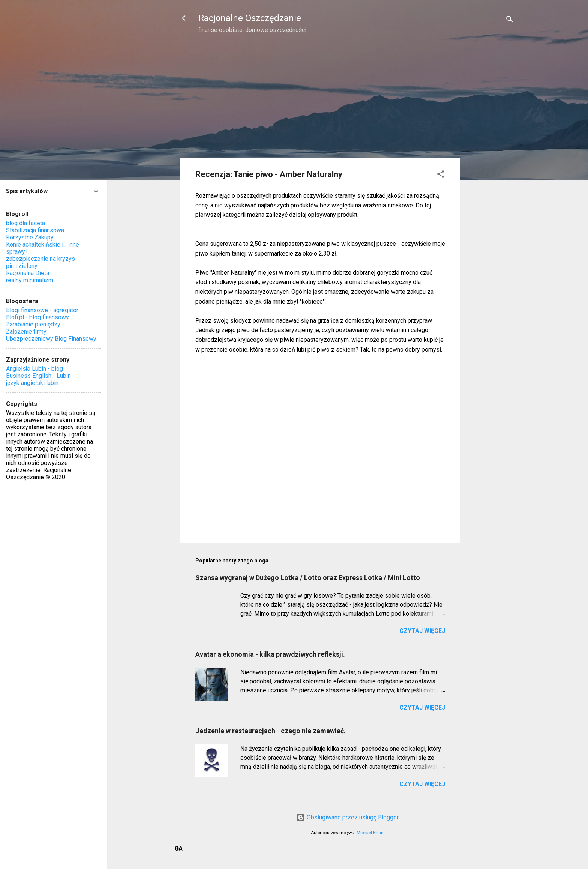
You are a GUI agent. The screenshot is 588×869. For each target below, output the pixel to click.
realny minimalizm (30, 280)
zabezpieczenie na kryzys (40, 259)
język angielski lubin (32, 383)
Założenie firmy (26, 332)
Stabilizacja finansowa (35, 230)
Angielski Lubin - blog (34, 369)
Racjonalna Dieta (28, 273)
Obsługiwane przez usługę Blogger (347, 817)
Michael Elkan (370, 833)
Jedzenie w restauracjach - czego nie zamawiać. (271, 731)
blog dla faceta (25, 223)
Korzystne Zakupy (30, 237)
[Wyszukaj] (510, 20)
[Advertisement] (490, 160)
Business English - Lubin (38, 376)
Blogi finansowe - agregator (42, 310)
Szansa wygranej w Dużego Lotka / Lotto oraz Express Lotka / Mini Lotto (308, 578)
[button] (441, 175)
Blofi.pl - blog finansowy (37, 317)
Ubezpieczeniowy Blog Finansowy (51, 339)
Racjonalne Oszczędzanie (250, 18)
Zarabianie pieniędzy (33, 324)
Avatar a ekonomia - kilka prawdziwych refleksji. (270, 654)
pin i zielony (22, 266)
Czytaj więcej (422, 631)
